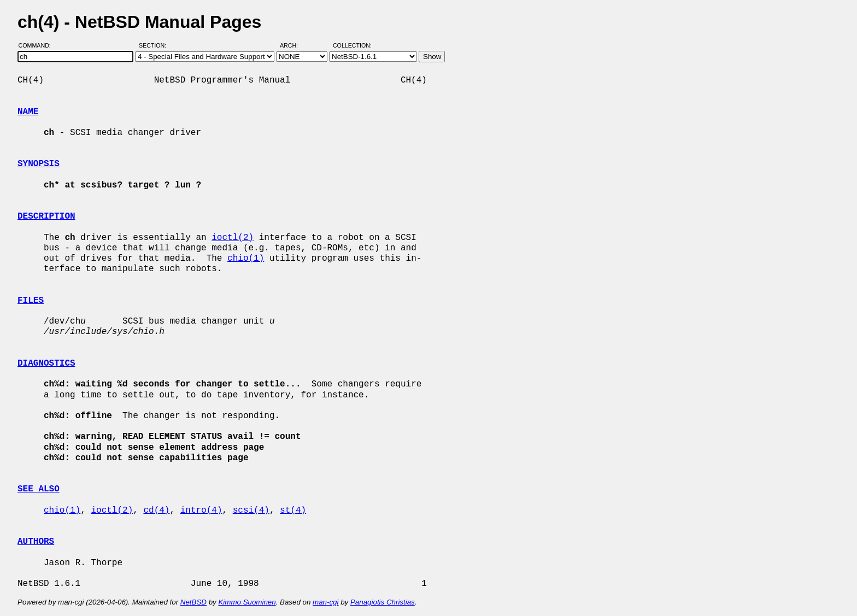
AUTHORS (36, 542)
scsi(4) (251, 511)
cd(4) (156, 511)
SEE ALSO (39, 489)
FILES (31, 301)
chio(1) (246, 259)
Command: (38, 45)
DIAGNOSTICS (46, 363)
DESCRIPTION (46, 216)
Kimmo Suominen (247, 602)
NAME (28, 112)
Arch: (294, 45)
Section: (155, 45)
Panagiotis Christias (383, 602)
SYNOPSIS (39, 164)
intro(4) (201, 511)
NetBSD (193, 602)
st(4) (293, 511)
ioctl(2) (233, 238)
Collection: (352, 45)
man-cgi (325, 602)
